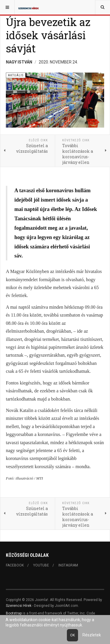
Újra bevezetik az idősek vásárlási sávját (48, 35)
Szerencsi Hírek (19, 606)
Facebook (15, 565)
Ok (72, 635)
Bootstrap (14, 613)
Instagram (68, 565)
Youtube (41, 565)
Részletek (92, 635)
